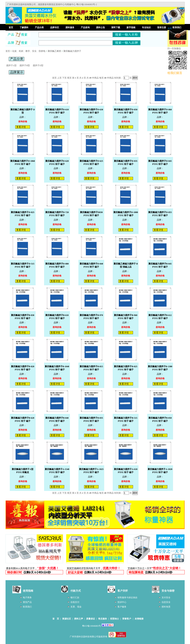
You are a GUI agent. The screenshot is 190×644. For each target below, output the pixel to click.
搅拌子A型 (12, 65)
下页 (64, 78)
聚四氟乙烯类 (54, 51)
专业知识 (146, 27)
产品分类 (39, 27)
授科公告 (101, 27)
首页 (11, 27)
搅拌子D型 (38, 65)
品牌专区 (55, 27)
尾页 (69, 78)
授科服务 (70, 27)
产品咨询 (85, 27)
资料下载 (116, 27)
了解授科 (24, 27)
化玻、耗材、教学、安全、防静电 (29, 51)
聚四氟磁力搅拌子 (72, 51)
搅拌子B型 (25, 65)
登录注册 (162, 27)
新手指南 (131, 27)
